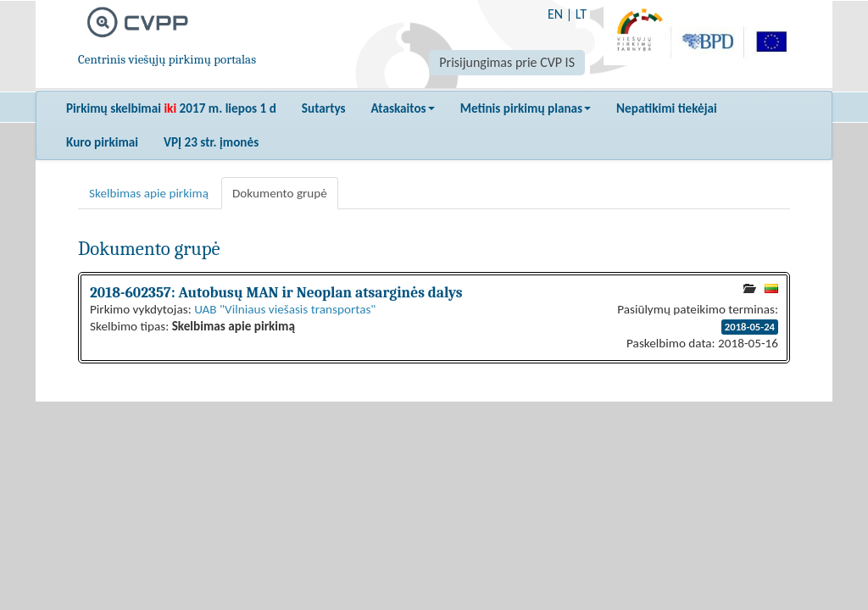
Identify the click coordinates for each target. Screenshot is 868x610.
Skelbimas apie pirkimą (149, 193)
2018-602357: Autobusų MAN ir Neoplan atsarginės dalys (276, 292)
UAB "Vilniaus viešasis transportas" (285, 309)
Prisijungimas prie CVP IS (507, 62)
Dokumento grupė (280, 193)
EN (555, 14)
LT (581, 14)
